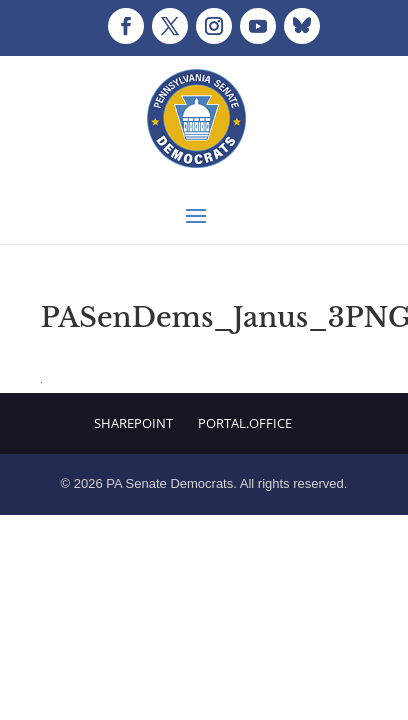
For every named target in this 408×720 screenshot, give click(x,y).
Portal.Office (245, 423)
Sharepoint (133, 423)
